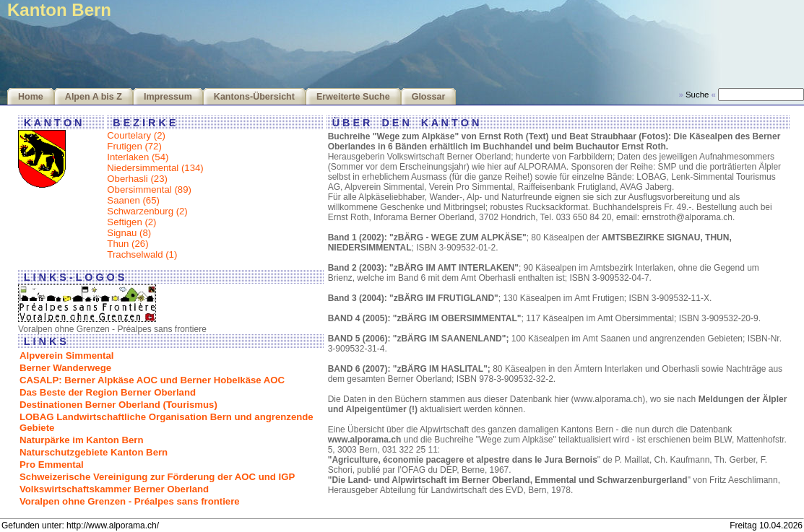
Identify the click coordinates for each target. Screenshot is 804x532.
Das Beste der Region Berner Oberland (108, 392)
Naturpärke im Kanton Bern (81, 440)
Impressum (168, 97)
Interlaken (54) (138, 157)
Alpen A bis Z (94, 97)
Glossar (429, 97)
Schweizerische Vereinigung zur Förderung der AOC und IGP (157, 477)
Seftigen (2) (131, 222)
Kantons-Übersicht (254, 97)
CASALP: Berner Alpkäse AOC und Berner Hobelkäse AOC (152, 380)
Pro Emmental (52, 465)
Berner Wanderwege (65, 368)
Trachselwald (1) (142, 254)
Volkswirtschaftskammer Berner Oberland (114, 489)
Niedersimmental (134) (155, 168)
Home (31, 97)
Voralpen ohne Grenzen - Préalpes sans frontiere (130, 501)
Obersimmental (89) (149, 189)
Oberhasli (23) (137, 179)
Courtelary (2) (136, 135)
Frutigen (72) (134, 146)
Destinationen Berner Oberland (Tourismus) (118, 405)
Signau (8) (129, 233)
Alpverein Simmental (66, 356)
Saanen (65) (133, 200)
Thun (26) (127, 244)
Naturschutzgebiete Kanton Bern (94, 452)
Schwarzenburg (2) (147, 211)
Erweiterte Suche (353, 97)
